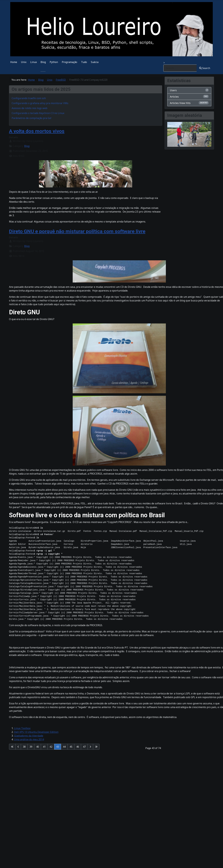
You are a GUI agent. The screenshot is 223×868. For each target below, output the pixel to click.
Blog (43, 62)
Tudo (84, 62)
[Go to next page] (90, 747)
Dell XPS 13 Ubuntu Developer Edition (36, 732)
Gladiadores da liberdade (29, 736)
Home (14, 62)
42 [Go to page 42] (51, 747)
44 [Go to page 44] (64, 747)
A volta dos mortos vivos (37, 131)
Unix (24, 62)
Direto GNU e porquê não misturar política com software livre (77, 231)
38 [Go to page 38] (24, 747)
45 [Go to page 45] (71, 747)
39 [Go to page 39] (31, 747)
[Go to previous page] (18, 747)
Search (205, 68)
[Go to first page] (12, 747)
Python (54, 62)
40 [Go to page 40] (38, 747)
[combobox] (180, 68)
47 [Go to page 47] (84, 747)
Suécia (95, 62)
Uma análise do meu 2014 (29, 739)
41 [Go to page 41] (44, 747)
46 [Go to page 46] (78, 747)
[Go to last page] (96, 747)
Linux (34, 62)
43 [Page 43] (58, 747)
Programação (69, 62)
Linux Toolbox (22, 728)
